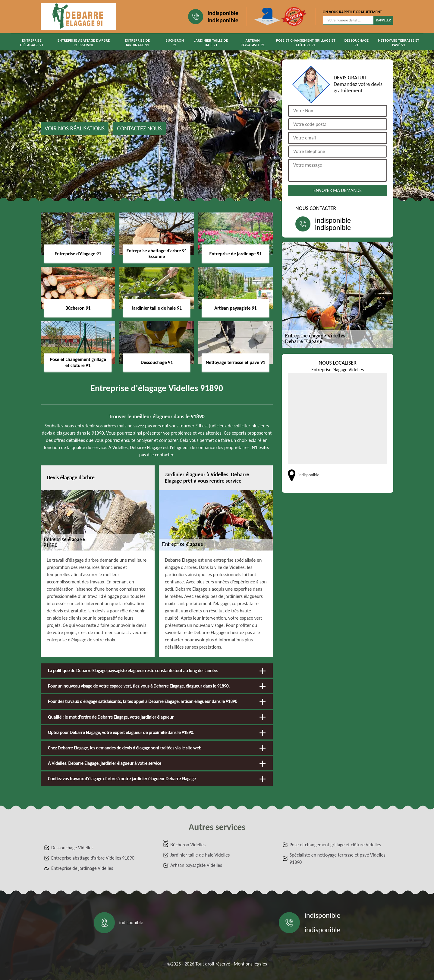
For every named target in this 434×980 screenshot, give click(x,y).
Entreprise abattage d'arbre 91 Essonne (84, 43)
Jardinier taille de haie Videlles (200, 855)
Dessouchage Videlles (72, 848)
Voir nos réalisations (75, 128)
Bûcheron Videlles (188, 845)
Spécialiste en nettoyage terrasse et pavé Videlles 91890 (338, 859)
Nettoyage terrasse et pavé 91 (399, 43)
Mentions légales (250, 964)
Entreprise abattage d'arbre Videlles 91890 (93, 858)
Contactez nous (139, 128)
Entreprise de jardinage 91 (137, 43)
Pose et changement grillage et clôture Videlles (335, 845)
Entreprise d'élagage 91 (32, 43)
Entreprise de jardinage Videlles (82, 868)
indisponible (223, 13)
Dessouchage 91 (357, 43)
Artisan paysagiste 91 (253, 43)
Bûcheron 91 (175, 43)
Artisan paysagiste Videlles (196, 865)
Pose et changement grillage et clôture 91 (306, 43)
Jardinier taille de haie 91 (211, 43)
